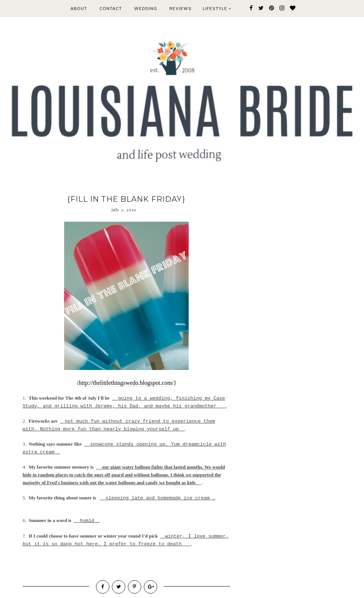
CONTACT (111, 9)
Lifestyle (217, 9)
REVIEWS (181, 9)
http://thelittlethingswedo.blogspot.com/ (126, 383)
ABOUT (79, 9)
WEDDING (146, 9)
